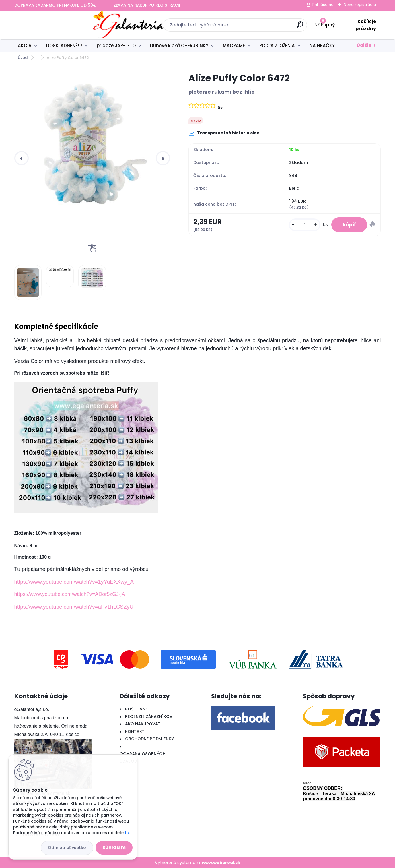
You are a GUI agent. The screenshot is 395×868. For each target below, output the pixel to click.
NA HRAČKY (322, 45)
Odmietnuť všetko (67, 848)
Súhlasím (114, 847)
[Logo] (49, 25)
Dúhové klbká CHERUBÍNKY (179, 45)
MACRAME (234, 45)
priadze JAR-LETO (116, 45)
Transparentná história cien (224, 133)
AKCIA (25, 45)
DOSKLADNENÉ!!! (64, 45)
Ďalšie (364, 45)
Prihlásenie (323, 5)
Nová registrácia (360, 5)
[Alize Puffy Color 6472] (92, 143)
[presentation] (22, 158)
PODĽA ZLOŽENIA (277, 45)
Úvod (23, 58)
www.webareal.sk (221, 863)
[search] (260, 27)
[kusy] (304, 225)
